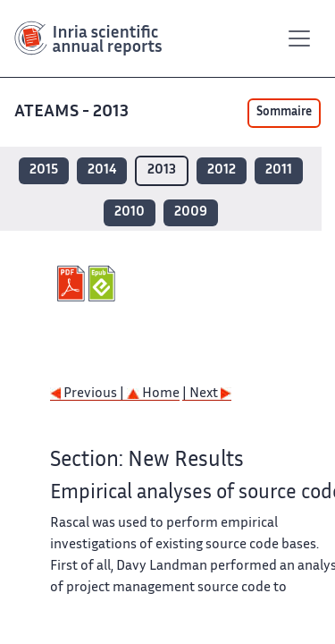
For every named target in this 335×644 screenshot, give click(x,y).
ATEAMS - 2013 (71, 112)
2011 (279, 170)
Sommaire (284, 113)
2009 (191, 212)
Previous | (88, 394)
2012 (222, 170)
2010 (130, 212)
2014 (102, 170)
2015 (44, 170)
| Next (207, 394)
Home (153, 394)
